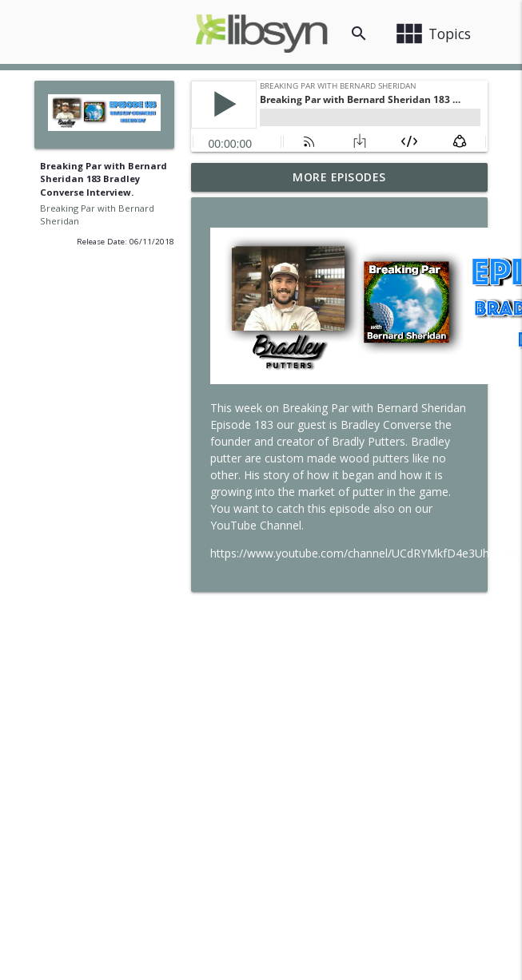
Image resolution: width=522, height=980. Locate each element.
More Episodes (339, 177)
